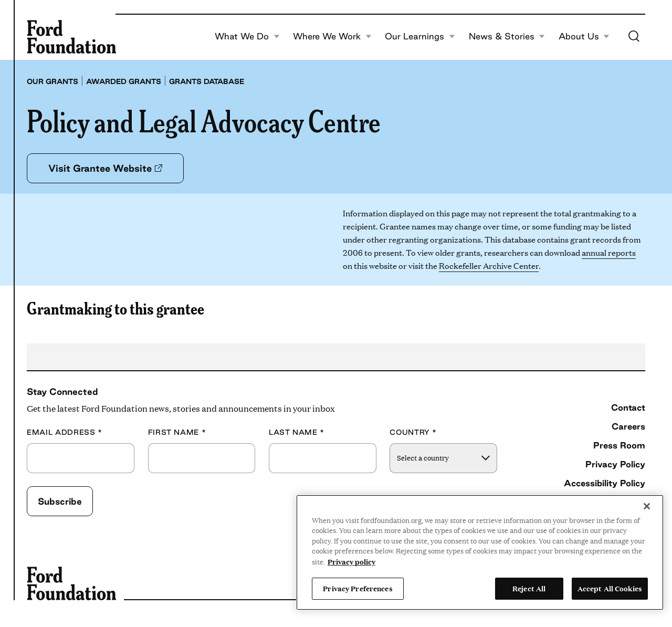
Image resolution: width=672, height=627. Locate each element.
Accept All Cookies (610, 588)
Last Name (297, 432)
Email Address (65, 432)
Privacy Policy (615, 464)
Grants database (207, 81)
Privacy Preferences (358, 588)
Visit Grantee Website (105, 168)
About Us (584, 37)
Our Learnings (420, 37)
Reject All (529, 588)
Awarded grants (124, 81)
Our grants (52, 81)
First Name (177, 432)
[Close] (647, 506)
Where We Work (332, 37)
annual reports (609, 252)
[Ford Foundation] (71, 37)
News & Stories (507, 37)
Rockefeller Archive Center (489, 265)
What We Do (247, 37)
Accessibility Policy (605, 483)
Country (413, 432)
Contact (628, 407)
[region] (480, 552)
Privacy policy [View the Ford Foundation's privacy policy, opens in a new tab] (351, 561)
